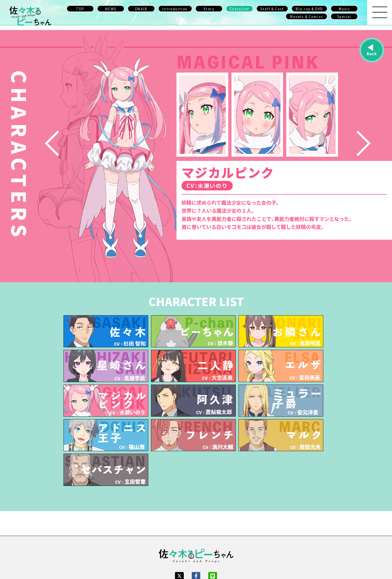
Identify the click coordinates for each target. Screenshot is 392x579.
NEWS (111, 9)
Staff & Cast (272, 9)
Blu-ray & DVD (309, 9)
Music (344, 9)
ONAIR (141, 9)
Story (209, 9)
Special (344, 16)
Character (239, 9)
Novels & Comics (306, 16)
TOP (80, 9)
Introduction (175, 9)
